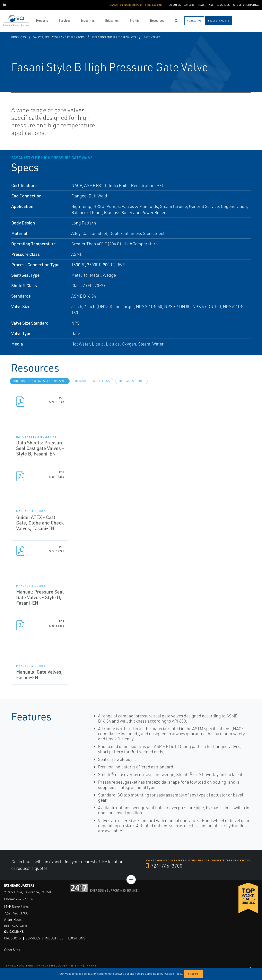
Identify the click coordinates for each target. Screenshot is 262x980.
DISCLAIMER (59, 966)
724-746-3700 (164, 866)
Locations (77, 938)
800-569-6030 (16, 926)
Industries (54, 938)
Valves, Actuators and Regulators (59, 37)
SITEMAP (76, 966)
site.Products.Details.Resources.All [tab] (40, 381)
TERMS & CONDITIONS (19, 966)
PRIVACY (43, 966)
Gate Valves (152, 37)
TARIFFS (91, 966)
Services (33, 938)
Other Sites (12, 950)
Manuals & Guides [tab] (132, 381)
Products (19, 37)
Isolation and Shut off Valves (114, 37)
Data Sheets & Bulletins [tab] (92, 381)
